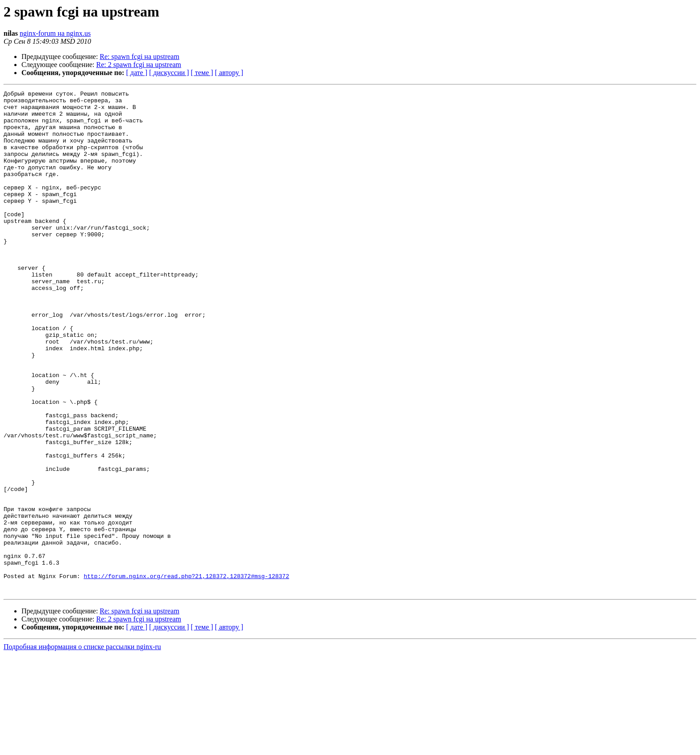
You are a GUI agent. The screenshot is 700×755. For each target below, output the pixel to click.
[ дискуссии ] (169, 73)
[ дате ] (137, 73)
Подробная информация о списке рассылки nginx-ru (82, 747)
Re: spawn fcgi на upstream (139, 57)
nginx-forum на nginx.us (55, 33)
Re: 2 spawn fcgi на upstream (139, 65)
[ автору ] (229, 73)
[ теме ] (202, 73)
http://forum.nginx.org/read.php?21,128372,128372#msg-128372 (186, 674)
